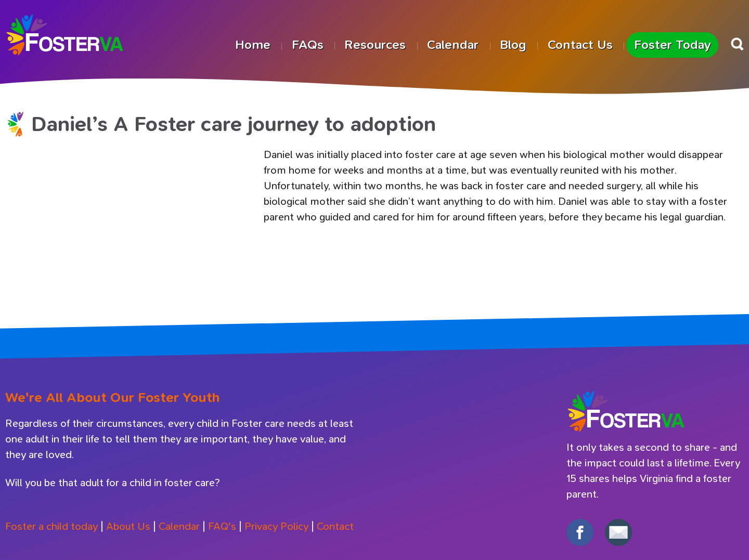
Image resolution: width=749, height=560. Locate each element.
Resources (375, 45)
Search (737, 44)
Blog (513, 45)
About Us (128, 526)
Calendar (453, 45)
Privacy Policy (276, 526)
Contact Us (580, 45)
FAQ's (222, 526)
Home (253, 45)
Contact (335, 526)
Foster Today (673, 45)
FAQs (308, 45)
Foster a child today (51, 526)
